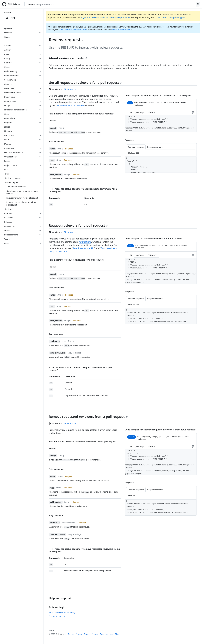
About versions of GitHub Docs (73, 30)
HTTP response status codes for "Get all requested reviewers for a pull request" (83, 190)
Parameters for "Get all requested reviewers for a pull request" (81, 114)
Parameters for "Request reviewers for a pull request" (77, 260)
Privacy (79, 634)
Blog (117, 634)
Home (7, 12)
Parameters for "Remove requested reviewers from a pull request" (83, 441)
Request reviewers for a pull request (79, 225)
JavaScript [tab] (140, 112)
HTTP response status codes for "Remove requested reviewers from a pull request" (85, 550)
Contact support (57, 616)
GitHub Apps (70, 89)
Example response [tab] (136, 147)
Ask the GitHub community (62, 612)
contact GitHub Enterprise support (170, 17)
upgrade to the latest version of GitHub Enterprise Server (105, 17)
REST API (9, 18)
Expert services (106, 634)
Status (87, 634)
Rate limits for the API (83, 248)
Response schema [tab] (155, 147)
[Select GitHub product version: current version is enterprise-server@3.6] (42, 4)
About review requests (68, 58)
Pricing (95, 634)
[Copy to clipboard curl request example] (193, 112)
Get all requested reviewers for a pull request (86, 82)
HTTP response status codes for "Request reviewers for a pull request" (80, 369)
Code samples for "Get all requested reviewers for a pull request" (159, 95)
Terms (71, 634)
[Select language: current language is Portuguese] (198, 4)
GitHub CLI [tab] (152, 112)
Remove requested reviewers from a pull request (88, 416)
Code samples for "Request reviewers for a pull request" (154, 238)
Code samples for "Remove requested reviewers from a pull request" (160, 430)
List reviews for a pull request (70, 105)
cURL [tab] (130, 112)
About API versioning (121, 30)
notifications (85, 242)
